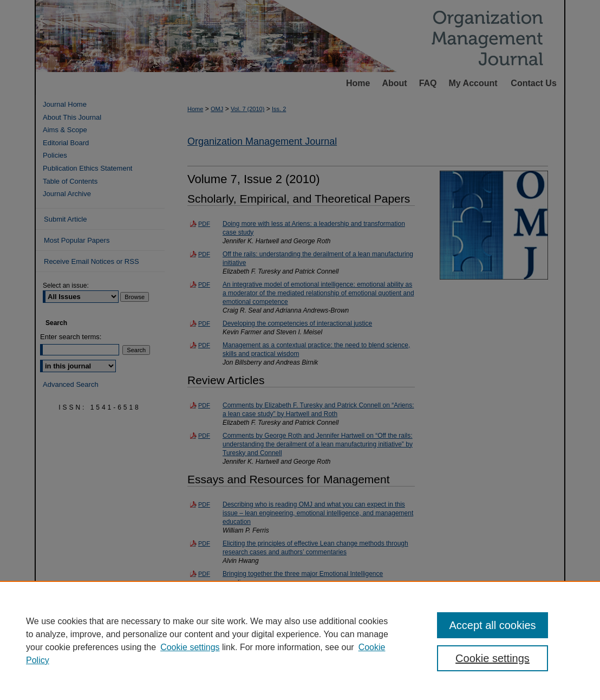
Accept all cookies (492, 625)
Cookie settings (190, 647)
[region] (300, 640)
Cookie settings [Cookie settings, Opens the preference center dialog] (493, 658)
